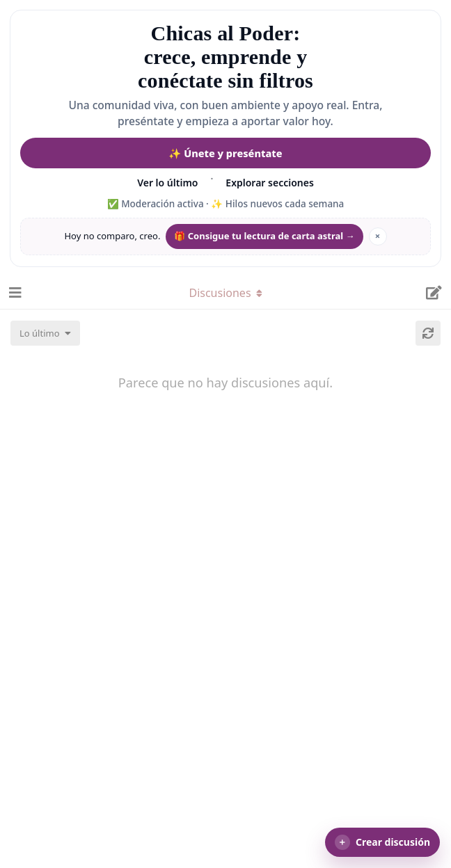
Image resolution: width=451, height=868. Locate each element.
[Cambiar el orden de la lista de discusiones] (45, 333)
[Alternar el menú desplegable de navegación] (225, 293)
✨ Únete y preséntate (225, 153)
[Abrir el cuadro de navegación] (14, 293)
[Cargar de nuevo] (428, 333)
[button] (382, 842)
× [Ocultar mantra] (378, 236)
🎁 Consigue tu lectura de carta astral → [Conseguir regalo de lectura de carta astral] (264, 236)
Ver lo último (167, 183)
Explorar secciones (270, 183)
